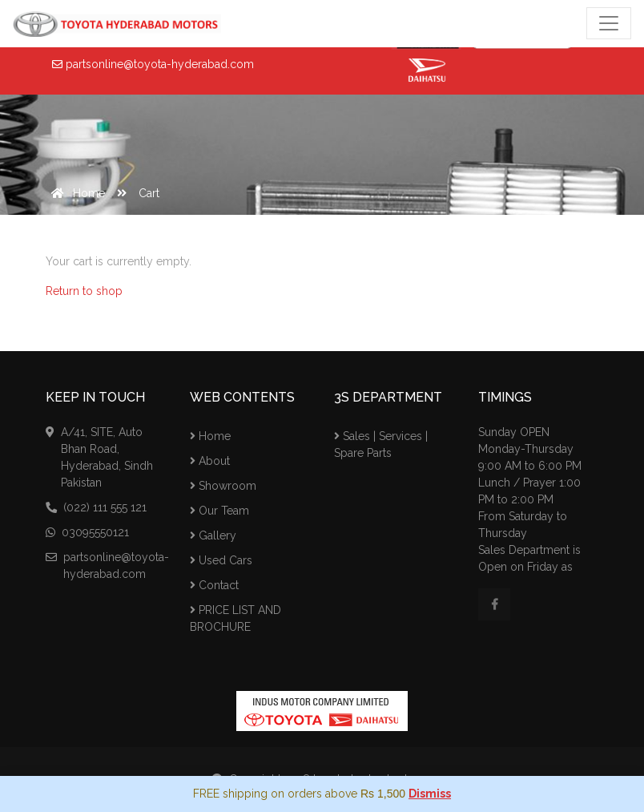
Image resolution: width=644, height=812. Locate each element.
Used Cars (221, 560)
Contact (214, 585)
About (210, 461)
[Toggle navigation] (609, 23)
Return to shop (84, 291)
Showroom (223, 486)
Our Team (219, 511)
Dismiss (430, 794)
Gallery (213, 535)
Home (75, 193)
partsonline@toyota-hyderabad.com (153, 64)
